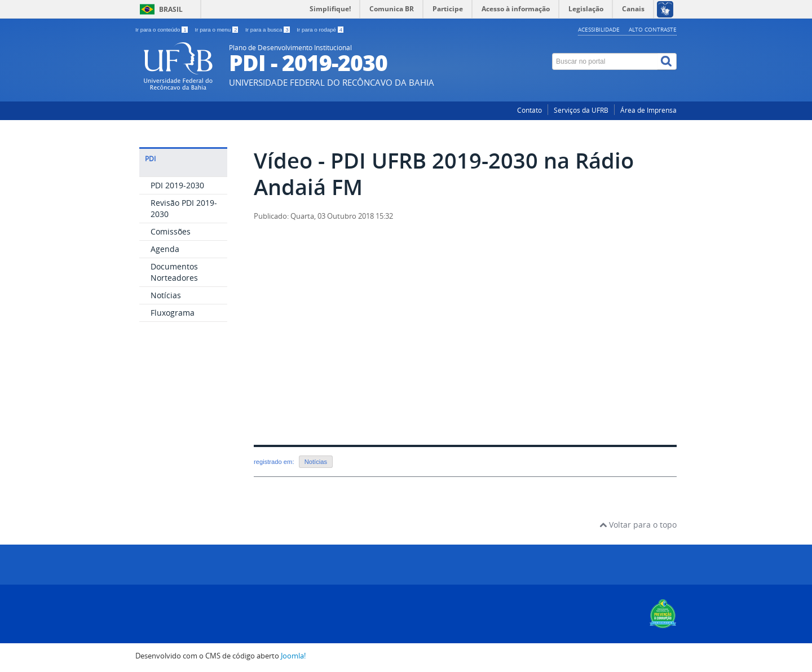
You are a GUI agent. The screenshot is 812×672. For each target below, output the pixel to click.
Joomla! (293, 656)
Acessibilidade (599, 29)
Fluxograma (173, 313)
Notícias (166, 295)
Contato (529, 110)
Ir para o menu (217, 30)
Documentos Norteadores (174, 272)
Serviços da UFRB (581, 110)
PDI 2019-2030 (177, 185)
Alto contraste (653, 29)
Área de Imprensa (648, 110)
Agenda (165, 249)
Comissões (171, 231)
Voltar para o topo (638, 525)
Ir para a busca (268, 30)
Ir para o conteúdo (162, 30)
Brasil (171, 9)
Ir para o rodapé (320, 30)
